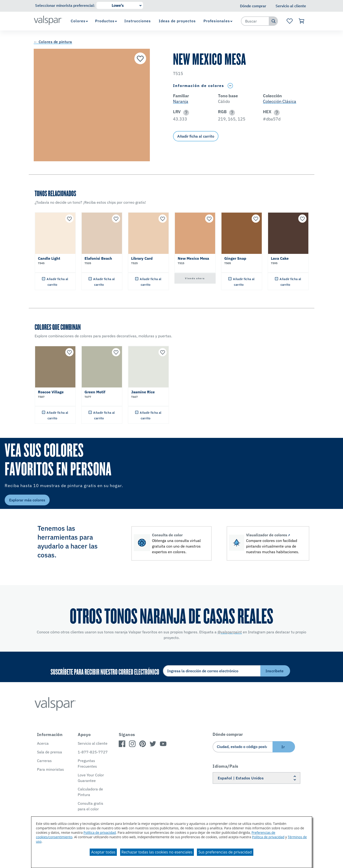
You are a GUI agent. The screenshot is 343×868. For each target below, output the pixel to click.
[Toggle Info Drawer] (230, 86)
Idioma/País (225, 766)
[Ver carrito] (302, 21)
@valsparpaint (230, 632)
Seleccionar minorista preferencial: (65, 5)
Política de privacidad (100, 832)
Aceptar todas (103, 852)
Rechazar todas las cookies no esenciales (157, 852)
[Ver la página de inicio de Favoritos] (290, 21)
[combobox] (255, 21)
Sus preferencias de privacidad (225, 852)
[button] (185, 113)
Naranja (181, 101)
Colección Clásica (280, 101)
